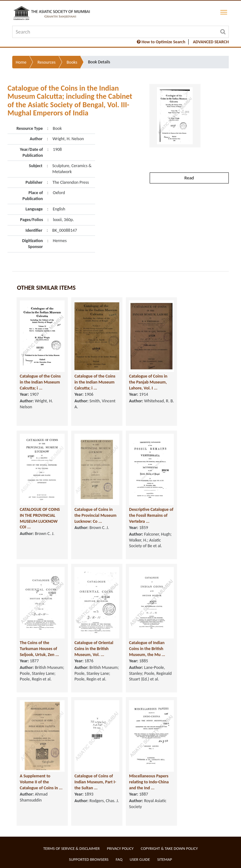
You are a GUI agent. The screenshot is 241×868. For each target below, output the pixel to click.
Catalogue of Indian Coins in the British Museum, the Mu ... (147, 648)
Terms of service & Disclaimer (72, 848)
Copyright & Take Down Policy (169, 848)
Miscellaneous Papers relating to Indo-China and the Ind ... (149, 782)
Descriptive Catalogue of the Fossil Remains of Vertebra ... (151, 515)
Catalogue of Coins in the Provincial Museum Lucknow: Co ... (95, 515)
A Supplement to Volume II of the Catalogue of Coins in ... (41, 782)
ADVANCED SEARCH (211, 42)
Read (189, 178)
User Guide (140, 859)
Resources (46, 62)
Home (21, 62)
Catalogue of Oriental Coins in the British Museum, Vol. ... (94, 648)
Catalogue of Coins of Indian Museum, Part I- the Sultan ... (95, 782)
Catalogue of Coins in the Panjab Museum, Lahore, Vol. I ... (148, 382)
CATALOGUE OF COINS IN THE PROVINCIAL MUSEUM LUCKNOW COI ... (40, 518)
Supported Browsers (89, 859)
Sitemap (165, 859)
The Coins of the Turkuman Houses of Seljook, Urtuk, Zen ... (39, 648)
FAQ (119, 859)
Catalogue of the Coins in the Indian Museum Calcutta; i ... (40, 382)
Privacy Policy (120, 848)
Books (72, 62)
